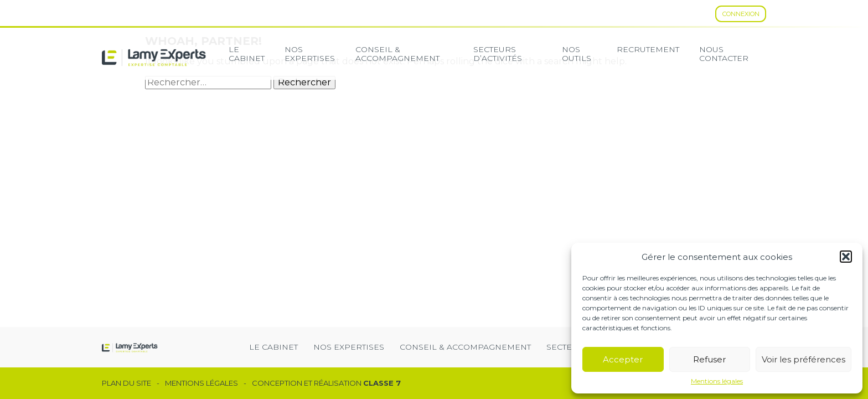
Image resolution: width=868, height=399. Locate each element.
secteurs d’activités (498, 54)
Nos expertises (310, 54)
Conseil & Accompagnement (397, 54)
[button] (846, 257)
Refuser (709, 359)
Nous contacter (724, 54)
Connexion (741, 14)
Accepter (623, 359)
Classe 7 (382, 383)
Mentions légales (717, 381)
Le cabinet (247, 54)
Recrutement (648, 49)
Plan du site (126, 383)
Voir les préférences (804, 359)
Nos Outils (577, 54)
